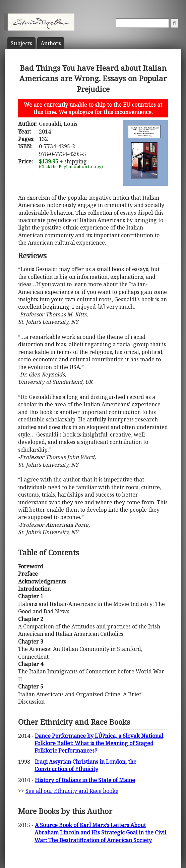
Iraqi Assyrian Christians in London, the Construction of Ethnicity (85, 765)
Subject (21, 43)
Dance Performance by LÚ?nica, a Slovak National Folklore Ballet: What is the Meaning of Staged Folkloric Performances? (99, 743)
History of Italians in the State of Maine (85, 780)
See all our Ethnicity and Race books (72, 791)
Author (51, 43)
